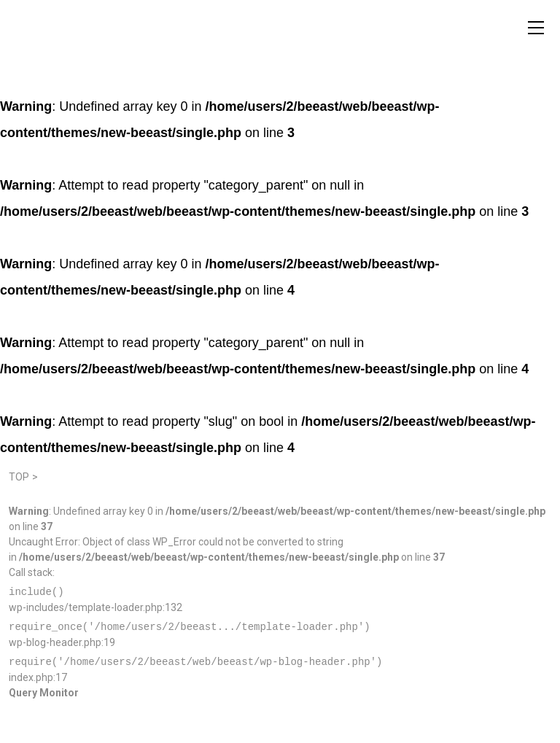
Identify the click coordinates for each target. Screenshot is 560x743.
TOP (19, 477)
